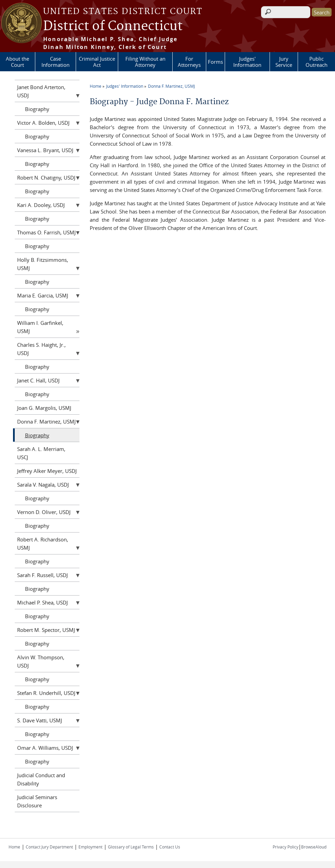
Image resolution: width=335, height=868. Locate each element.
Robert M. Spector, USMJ (46, 630)
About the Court (17, 62)
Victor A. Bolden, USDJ (43, 123)
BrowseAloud (314, 847)
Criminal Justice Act (97, 62)
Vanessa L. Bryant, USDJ (45, 150)
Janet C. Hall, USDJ (38, 380)
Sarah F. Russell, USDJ (42, 575)
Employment (90, 847)
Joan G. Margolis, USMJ (44, 408)
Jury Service (284, 62)
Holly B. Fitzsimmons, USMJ (43, 264)
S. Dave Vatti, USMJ (40, 720)
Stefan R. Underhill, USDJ (46, 693)
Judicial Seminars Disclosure (37, 801)
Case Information (55, 62)
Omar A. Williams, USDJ (45, 748)
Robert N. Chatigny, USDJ (46, 178)
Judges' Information (247, 62)
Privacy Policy (286, 847)
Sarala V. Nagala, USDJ (43, 485)
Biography (37, 109)
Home (96, 86)
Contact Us (170, 847)
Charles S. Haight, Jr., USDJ (41, 349)
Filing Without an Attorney (145, 62)
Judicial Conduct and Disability (41, 779)
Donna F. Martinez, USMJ (171, 86)
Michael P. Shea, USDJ (42, 602)
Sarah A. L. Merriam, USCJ (41, 453)
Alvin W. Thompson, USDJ (41, 661)
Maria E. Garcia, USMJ (43, 295)
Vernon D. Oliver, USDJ (44, 512)
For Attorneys (189, 62)
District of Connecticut (113, 26)
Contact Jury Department (49, 847)
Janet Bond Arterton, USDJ (41, 91)
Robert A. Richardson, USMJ (43, 543)
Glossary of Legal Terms (131, 847)
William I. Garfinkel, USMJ (40, 327)
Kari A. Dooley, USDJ (41, 205)
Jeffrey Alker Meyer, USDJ (47, 471)
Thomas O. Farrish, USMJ (46, 232)
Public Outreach (317, 62)
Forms (215, 62)
